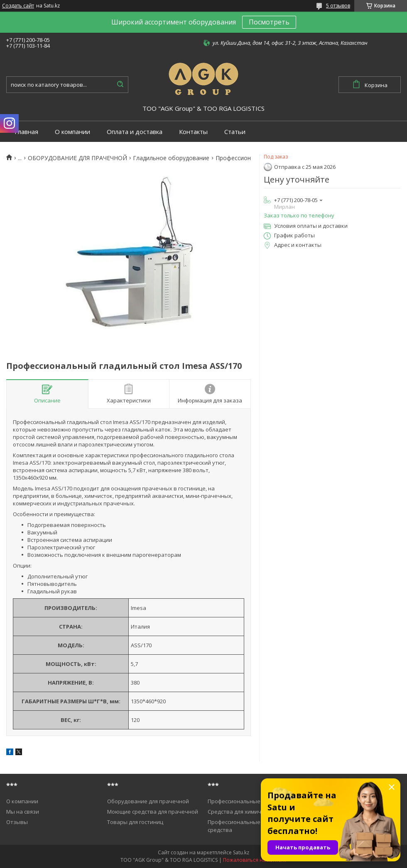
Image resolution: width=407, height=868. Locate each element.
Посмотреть (269, 22)
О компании (72, 132)
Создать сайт (18, 6)
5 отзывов (338, 6)
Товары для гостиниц (135, 822)
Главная (26, 132)
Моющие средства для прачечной (153, 812)
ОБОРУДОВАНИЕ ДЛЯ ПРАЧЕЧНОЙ (77, 158)
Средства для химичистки (242, 812)
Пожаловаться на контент (255, 860)
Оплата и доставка (135, 132)
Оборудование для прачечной (148, 801)
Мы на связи (23, 812)
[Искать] (120, 85)
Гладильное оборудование (171, 158)
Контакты (193, 132)
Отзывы (17, 822)
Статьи (235, 132)
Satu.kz (241, 852)
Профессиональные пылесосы (248, 801)
